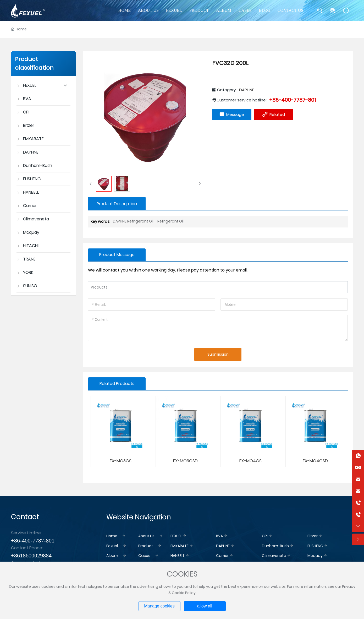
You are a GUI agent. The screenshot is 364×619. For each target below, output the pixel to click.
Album (112, 556)
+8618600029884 (31, 555)
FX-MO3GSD (185, 461)
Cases (144, 556)
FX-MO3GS (121, 461)
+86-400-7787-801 (293, 100)
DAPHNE (247, 90)
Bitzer (313, 536)
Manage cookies (159, 606)
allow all (205, 606)
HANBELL (178, 556)
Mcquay (315, 556)
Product (146, 546)
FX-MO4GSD (315, 461)
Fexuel (112, 546)
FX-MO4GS (250, 461)
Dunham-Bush (275, 546)
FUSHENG (315, 546)
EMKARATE (180, 546)
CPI (265, 536)
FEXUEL (176, 536)
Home (112, 536)
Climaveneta (274, 556)
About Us (146, 536)
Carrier (222, 556)
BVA (219, 536)
